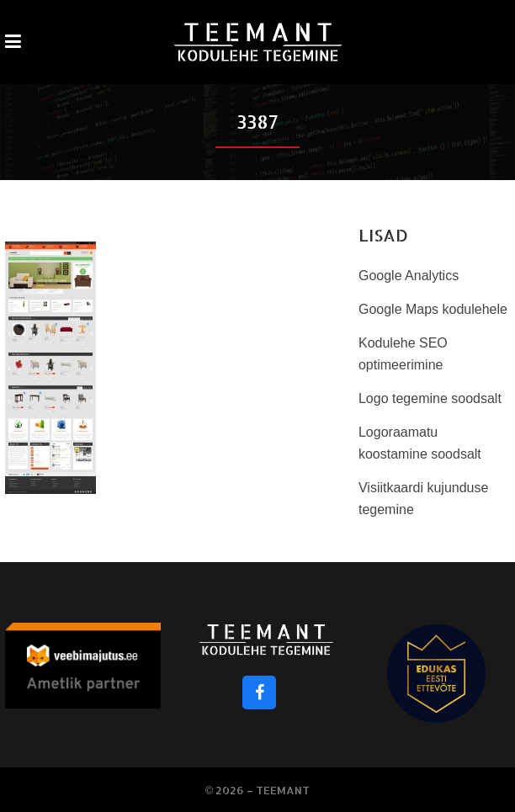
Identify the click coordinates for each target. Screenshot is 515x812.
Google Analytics (409, 276)
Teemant (283, 790)
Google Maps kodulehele (433, 309)
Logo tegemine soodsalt (430, 398)
